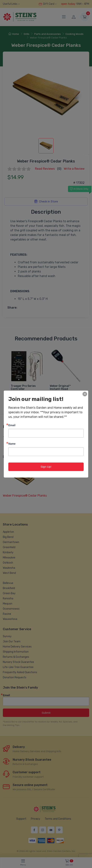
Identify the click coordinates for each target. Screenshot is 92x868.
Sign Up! (46, 467)
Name (12, 444)
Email (12, 425)
